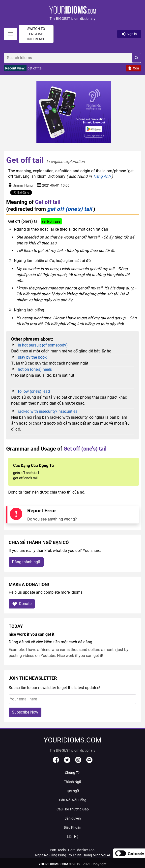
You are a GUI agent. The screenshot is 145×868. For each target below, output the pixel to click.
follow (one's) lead (34, 391)
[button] (72, 14)
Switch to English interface (36, 34)
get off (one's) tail (70, 209)
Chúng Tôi (73, 773)
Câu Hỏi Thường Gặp (73, 809)
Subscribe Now (25, 712)
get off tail (35, 68)
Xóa (133, 68)
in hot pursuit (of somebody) (43, 345)
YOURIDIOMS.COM (53, 864)
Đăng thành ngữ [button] (26, 562)
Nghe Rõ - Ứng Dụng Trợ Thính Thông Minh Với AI (73, 855)
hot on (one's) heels (35, 369)
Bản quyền (73, 818)
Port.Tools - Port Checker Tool (72, 850)
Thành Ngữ (73, 782)
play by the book (32, 357)
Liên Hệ (73, 837)
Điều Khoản (72, 827)
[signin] (10, 34)
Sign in (129, 34)
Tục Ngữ (73, 791)
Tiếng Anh (102, 176)
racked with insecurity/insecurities (48, 411)
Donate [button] (22, 604)
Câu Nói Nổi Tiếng (73, 800)
